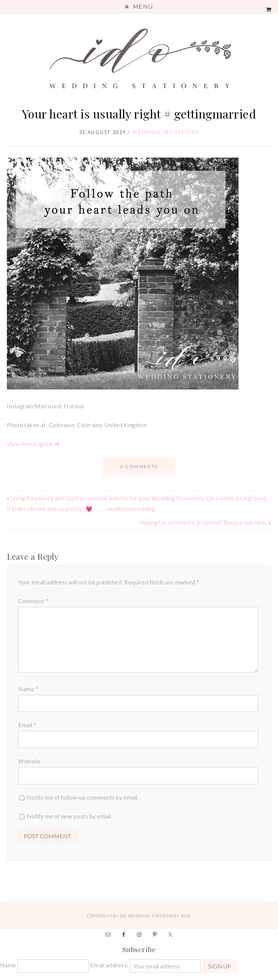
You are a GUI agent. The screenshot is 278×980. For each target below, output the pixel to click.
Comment (33, 601)
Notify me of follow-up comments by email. (83, 797)
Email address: (110, 965)
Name (28, 689)
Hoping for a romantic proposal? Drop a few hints (203, 522)
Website (29, 761)
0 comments (139, 466)
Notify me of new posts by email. (69, 816)
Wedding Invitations (166, 132)
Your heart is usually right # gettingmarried (139, 114)
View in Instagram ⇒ (33, 444)
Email (27, 725)
